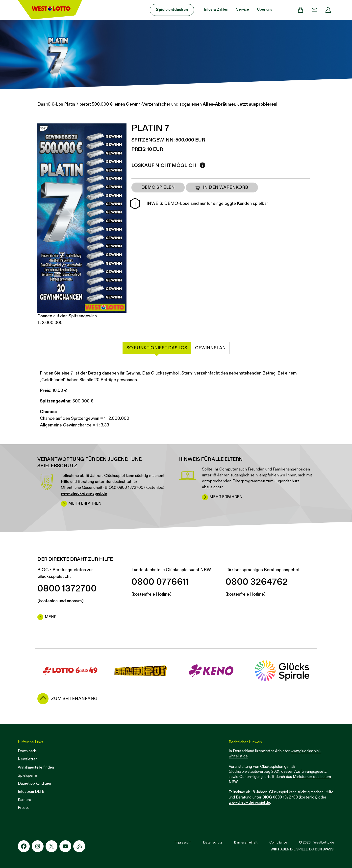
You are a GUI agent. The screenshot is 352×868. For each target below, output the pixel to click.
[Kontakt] (314, 10)
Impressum (183, 843)
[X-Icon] (51, 846)
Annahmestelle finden (36, 767)
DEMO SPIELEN (158, 187)
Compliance (278, 843)
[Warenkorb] (301, 10)
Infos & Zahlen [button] (216, 10)
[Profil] (328, 10)
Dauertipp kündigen (34, 784)
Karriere (25, 800)
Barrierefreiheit (246, 843)
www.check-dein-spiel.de (249, 803)
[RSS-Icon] (79, 846)
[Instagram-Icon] (38, 846)
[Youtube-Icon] (65, 846)
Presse (24, 808)
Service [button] (243, 10)
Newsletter (27, 759)
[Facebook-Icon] (24, 846)
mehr (51, 617)
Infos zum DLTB (31, 792)
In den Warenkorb (221, 188)
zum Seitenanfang (74, 699)
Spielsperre (27, 776)
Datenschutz (213, 843)
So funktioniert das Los (157, 348)
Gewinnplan (210, 348)
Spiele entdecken (172, 10)
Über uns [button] (264, 10)
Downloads (27, 751)
